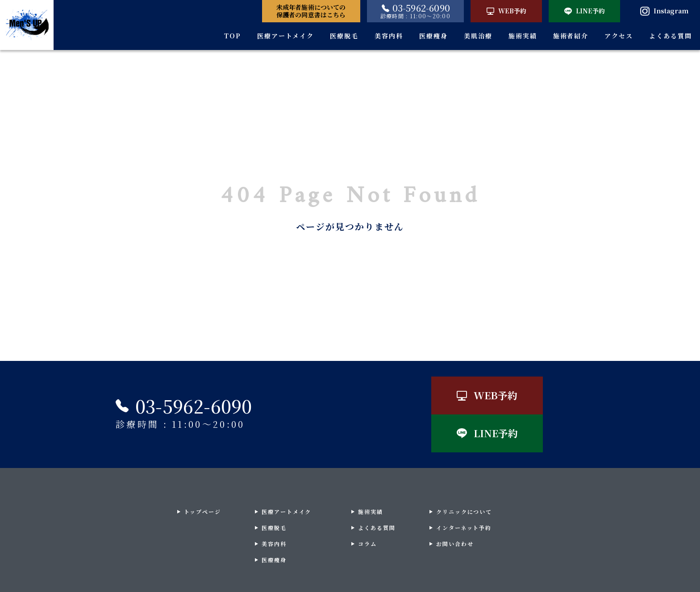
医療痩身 (433, 36)
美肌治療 (478, 36)
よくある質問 (671, 36)
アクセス (619, 36)
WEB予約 (506, 11)
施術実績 (523, 36)
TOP (233, 36)
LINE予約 (585, 11)
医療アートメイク (286, 36)
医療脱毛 (344, 36)
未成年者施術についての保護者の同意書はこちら (311, 11)
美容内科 (389, 36)
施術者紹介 (571, 36)
